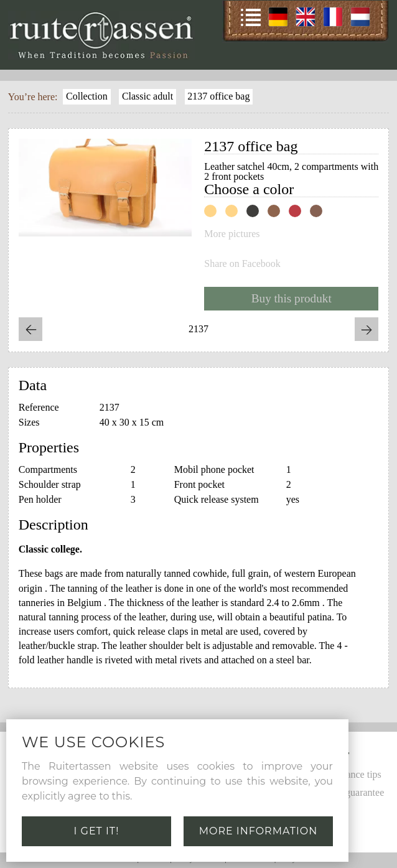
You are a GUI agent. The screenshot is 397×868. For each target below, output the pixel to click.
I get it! (97, 831)
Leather (328, 810)
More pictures (232, 234)
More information (259, 831)
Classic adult (147, 96)
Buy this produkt (292, 298)
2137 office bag (218, 96)
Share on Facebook (242, 264)
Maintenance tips (347, 774)
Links (324, 828)
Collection (87, 96)
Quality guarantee (348, 792)
